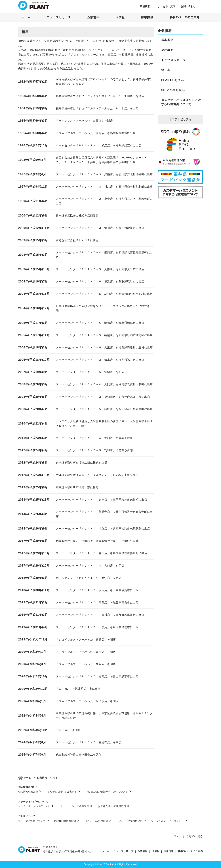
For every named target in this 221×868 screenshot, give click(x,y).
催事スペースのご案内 (184, 17)
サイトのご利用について (34, 821)
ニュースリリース (59, 17)
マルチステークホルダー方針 (36, 806)
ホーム (26, 17)
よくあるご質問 (167, 6)
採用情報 (147, 17)
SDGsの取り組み (173, 90)
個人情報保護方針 (30, 792)
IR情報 (120, 17)
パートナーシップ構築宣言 (76, 806)
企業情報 (93, 17)
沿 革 (166, 70)
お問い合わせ (188, 6)
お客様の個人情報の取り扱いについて (108, 792)
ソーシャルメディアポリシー (169, 821)
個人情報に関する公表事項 (63, 792)
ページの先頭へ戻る (190, 836)
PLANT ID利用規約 (67, 821)
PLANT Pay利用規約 (98, 821)
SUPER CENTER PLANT (34, 5)
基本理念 (167, 40)
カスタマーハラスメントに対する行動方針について (181, 102)
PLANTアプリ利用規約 (131, 821)
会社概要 (167, 50)
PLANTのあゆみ (172, 80)
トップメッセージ (173, 60)
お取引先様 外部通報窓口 (114, 806)
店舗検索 (145, 6)
